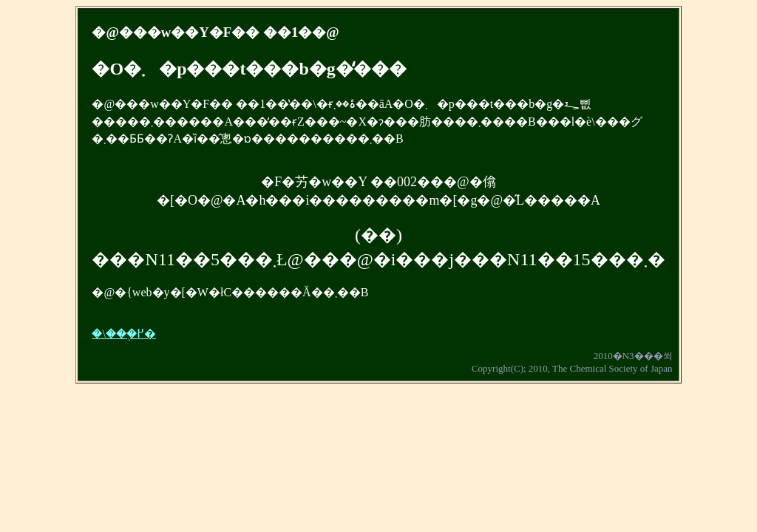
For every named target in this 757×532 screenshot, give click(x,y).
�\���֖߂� (123, 334)
